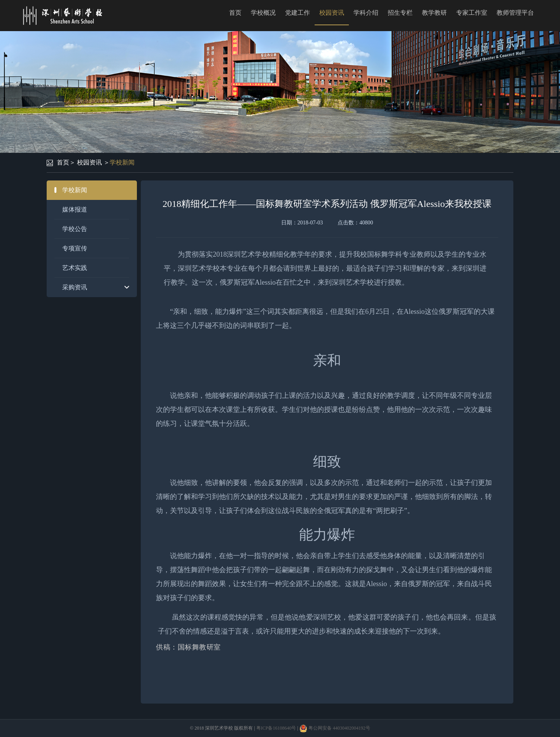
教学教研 (434, 13)
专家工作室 (472, 13)
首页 (235, 13)
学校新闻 (122, 162)
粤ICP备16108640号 (276, 728)
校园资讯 (332, 13)
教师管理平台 (515, 13)
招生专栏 (400, 13)
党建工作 (297, 13)
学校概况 (263, 13)
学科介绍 (366, 13)
